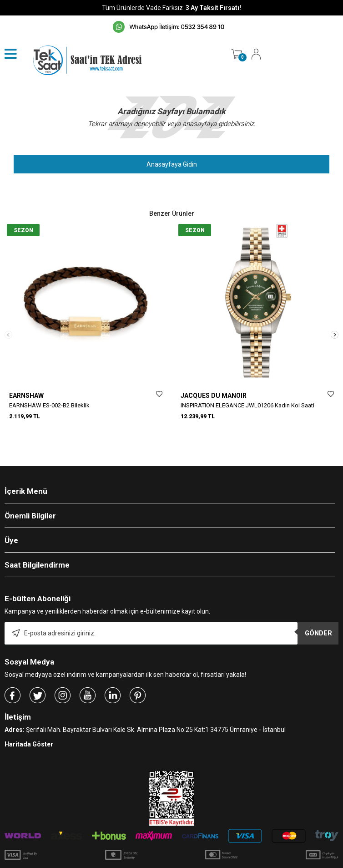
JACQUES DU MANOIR (214, 396)
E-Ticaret (144, 857)
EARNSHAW (26, 396)
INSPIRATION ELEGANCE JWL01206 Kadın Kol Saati (247, 405)
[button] (335, 323)
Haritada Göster (29, 721)
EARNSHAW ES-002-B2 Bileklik (49, 405)
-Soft (125, 857)
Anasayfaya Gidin (172, 164)
